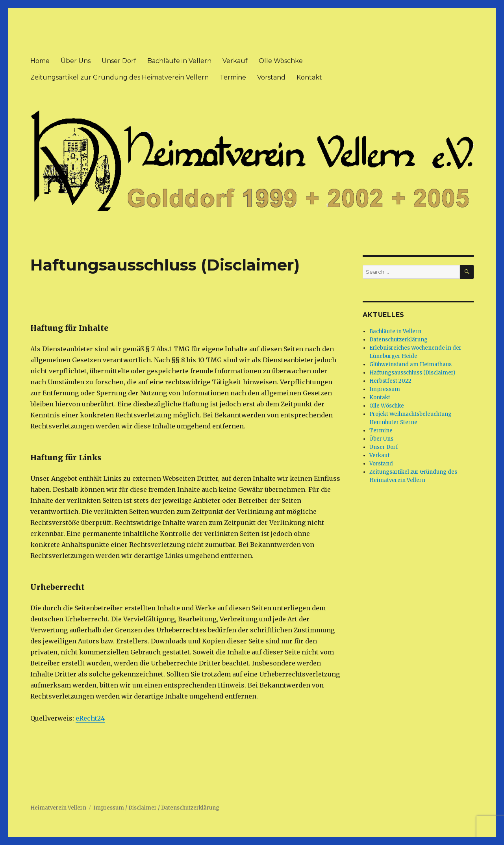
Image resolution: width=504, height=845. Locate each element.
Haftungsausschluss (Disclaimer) (412, 373)
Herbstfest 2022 (390, 381)
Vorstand (271, 77)
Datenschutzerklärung (398, 340)
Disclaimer (143, 808)
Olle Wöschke (281, 61)
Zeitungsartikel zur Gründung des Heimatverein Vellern (120, 77)
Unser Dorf (119, 61)
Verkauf (235, 61)
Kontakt (309, 77)
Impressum (385, 389)
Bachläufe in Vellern (179, 61)
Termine (233, 77)
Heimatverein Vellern (58, 808)
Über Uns (76, 61)
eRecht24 (90, 718)
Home (40, 61)
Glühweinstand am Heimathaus (410, 364)
